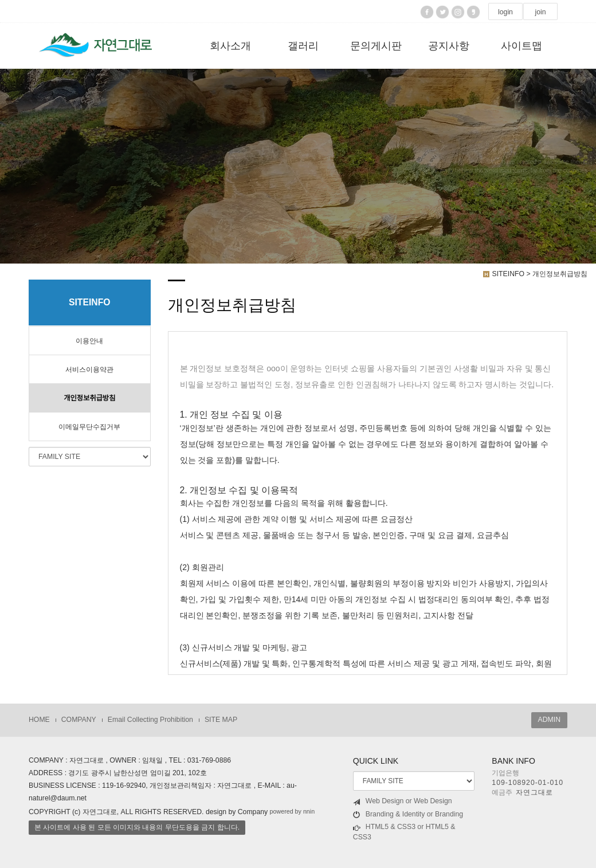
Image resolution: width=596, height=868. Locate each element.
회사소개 (230, 46)
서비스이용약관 (89, 370)
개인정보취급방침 (89, 398)
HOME (39, 720)
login (505, 12)
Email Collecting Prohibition (150, 720)
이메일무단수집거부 (89, 427)
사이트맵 (521, 46)
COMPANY (79, 720)
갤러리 (303, 46)
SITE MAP (221, 720)
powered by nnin (293, 811)
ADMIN (549, 720)
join (540, 12)
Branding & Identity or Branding (408, 814)
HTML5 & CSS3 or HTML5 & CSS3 (404, 832)
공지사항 (449, 46)
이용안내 (89, 341)
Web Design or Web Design (403, 801)
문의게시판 (376, 46)
